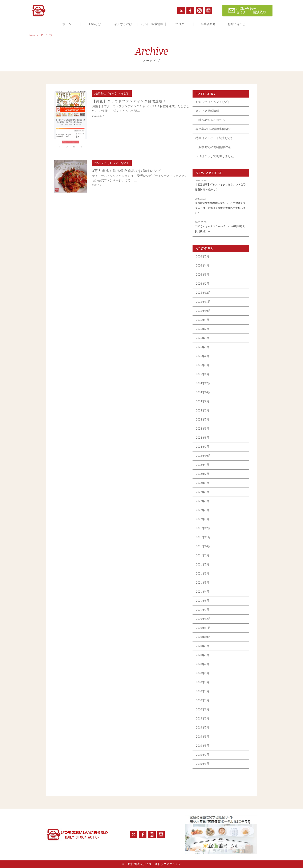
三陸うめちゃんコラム (210, 120)
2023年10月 (203, 456)
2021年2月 (203, 610)
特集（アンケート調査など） (215, 138)
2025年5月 (203, 347)
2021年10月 (203, 546)
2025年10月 (203, 311)
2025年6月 (203, 338)
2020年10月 (203, 637)
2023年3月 (203, 483)
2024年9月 (203, 401)
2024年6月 (203, 429)
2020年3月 (203, 700)
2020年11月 (203, 628)
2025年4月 (203, 356)
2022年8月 (203, 492)
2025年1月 (203, 374)
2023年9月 (203, 465)
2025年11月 (203, 302)
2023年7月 (203, 474)
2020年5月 (203, 682)
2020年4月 (203, 691)
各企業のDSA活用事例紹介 (213, 129)
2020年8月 (203, 655)
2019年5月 (203, 746)
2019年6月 (203, 737)
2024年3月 (203, 438)
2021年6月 (203, 574)
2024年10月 (203, 392)
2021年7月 (203, 565)
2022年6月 (203, 501)
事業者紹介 (208, 24)
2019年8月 (203, 719)
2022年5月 (203, 510)
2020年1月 (203, 709)
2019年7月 (203, 728)
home (32, 35)
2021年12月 (203, 528)
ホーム (67, 24)
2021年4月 (203, 592)
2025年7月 (203, 329)
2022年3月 (203, 519)
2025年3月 (203, 365)
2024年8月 (203, 411)
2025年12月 (203, 293)
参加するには (123, 24)
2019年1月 (203, 764)
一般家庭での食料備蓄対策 (213, 147)
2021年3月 (203, 601)
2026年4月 (203, 266)
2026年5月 (203, 257)
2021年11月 (203, 537)
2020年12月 (203, 619)
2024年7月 (203, 420)
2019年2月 (203, 755)
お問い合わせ (236, 24)
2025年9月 (203, 320)
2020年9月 (203, 646)
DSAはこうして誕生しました (215, 156)
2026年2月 (203, 284)
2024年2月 (203, 447)
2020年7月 (203, 664)
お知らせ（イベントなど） (213, 102)
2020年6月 (203, 673)
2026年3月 (203, 275)
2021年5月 (203, 583)
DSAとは (95, 24)
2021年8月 (203, 555)
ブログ (180, 24)
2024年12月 (203, 383)
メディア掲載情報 (151, 24)
